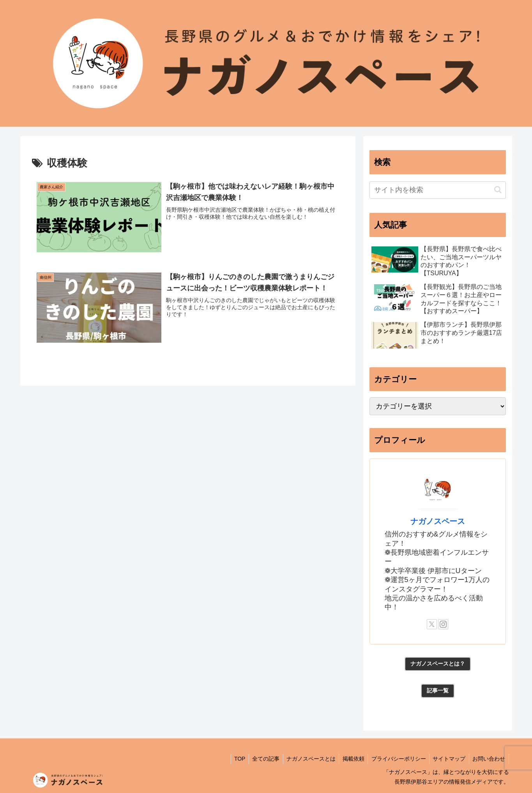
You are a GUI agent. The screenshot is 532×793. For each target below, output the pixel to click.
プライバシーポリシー (396, 759)
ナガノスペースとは (306, 759)
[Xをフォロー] (432, 624)
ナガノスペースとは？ (438, 664)
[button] (498, 190)
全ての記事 (259, 759)
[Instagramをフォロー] (443, 624)
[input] (438, 190)
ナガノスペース (438, 521)
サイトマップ (447, 759)
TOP (232, 759)
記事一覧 (438, 690)
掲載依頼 (349, 759)
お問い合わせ (488, 759)
